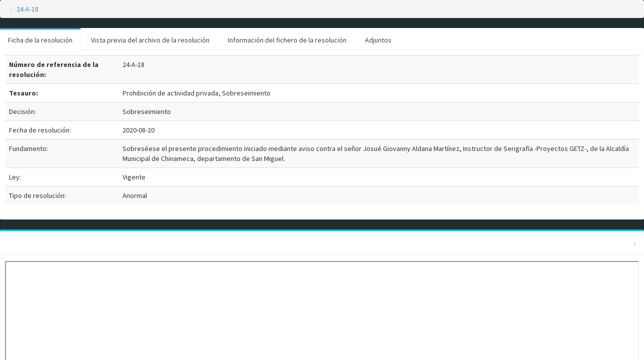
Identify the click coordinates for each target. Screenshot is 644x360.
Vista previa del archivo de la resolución (150, 40)
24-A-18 (27, 9)
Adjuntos (378, 40)
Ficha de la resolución (40, 40)
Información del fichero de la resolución (287, 40)
